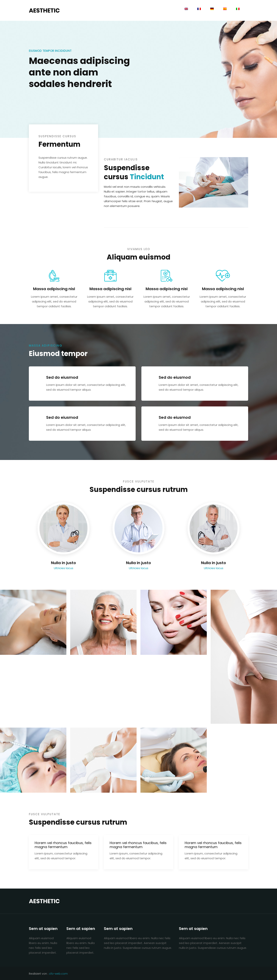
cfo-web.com (58, 974)
